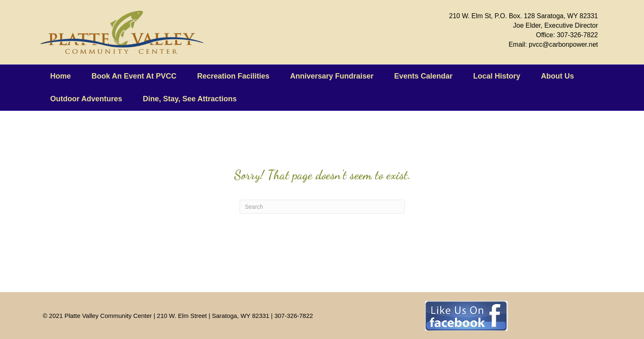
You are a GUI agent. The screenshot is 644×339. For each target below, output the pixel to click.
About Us (557, 76)
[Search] (322, 207)
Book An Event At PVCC (134, 76)
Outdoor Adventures (86, 99)
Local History (497, 76)
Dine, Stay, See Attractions (190, 99)
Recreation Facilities (233, 76)
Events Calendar (423, 76)
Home (61, 76)
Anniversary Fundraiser (332, 76)
